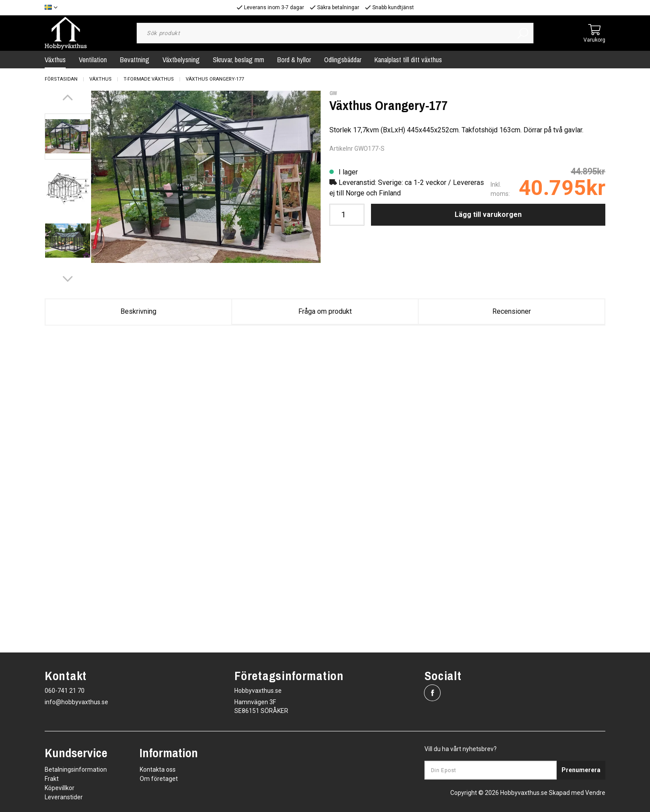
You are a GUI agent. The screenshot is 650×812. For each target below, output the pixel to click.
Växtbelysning (181, 60)
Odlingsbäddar (343, 60)
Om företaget (159, 779)
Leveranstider (64, 797)
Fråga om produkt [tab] (325, 311)
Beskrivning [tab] (138, 311)
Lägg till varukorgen (488, 215)
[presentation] (68, 137)
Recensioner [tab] (512, 311)
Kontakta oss (158, 769)
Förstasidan (61, 79)
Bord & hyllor (294, 60)
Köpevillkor (60, 788)
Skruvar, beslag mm (238, 60)
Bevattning (135, 60)
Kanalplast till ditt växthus (408, 60)
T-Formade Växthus (149, 79)
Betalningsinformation (76, 769)
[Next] (68, 279)
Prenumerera (581, 770)
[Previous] (68, 98)
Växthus (55, 60)
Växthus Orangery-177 (215, 79)
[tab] (68, 137)
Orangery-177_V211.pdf (380, 360)
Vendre (595, 793)
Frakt (52, 779)
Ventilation (93, 60)
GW (333, 93)
